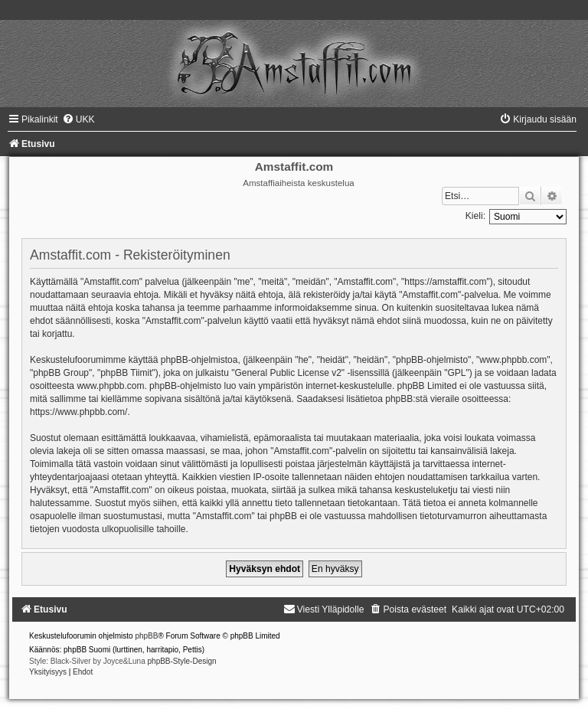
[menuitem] (78, 119)
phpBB (146, 636)
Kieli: (475, 216)
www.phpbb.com (110, 386)
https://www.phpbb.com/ (78, 412)
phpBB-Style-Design (182, 661)
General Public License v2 (287, 373)
